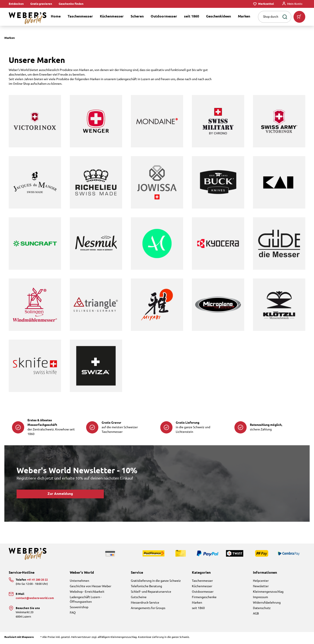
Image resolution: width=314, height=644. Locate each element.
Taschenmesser (202, 581)
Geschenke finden (71, 4)
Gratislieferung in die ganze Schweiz (156, 581)
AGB (256, 614)
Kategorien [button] (201, 573)
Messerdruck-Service (145, 603)
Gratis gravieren (41, 4)
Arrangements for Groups (148, 608)
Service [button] (137, 573)
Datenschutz (262, 608)
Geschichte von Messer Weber (90, 586)
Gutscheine (139, 597)
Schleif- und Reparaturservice (151, 592)
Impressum (260, 597)
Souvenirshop (79, 607)
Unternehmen (79, 581)
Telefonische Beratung (146, 586)
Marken (197, 603)
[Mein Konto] (292, 4)
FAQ (73, 613)
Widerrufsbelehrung (267, 603)
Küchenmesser (202, 586)
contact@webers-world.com (35, 598)
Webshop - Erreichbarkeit (87, 592)
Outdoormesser (203, 592)
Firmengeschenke (204, 597)
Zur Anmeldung (60, 494)
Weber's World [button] (82, 573)
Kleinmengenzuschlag (268, 592)
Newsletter (261, 586)
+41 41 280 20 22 (37, 580)
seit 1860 (198, 608)
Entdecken (16, 4)
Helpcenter (261, 581)
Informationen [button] (265, 573)
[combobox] (269, 17)
